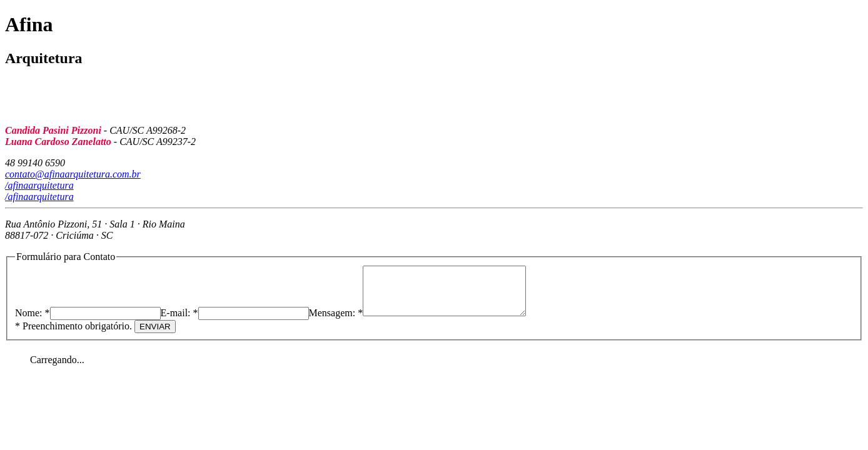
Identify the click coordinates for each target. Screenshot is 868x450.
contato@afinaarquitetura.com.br (73, 174)
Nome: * (33, 322)
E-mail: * (179, 322)
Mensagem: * (336, 322)
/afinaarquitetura (39, 185)
